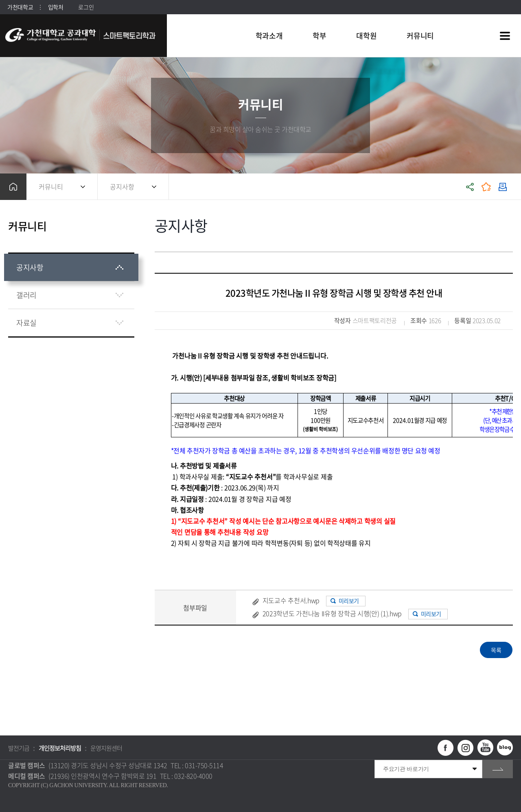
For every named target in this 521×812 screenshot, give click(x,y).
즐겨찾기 (486, 187)
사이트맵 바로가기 (505, 36)
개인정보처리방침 (60, 748)
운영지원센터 (106, 748)
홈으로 (13, 187)
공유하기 (470, 187)
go (498, 769)
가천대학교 (20, 7)
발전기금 (19, 748)
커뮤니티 (51, 187)
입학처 (56, 7)
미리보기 (349, 601)
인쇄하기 (503, 187)
